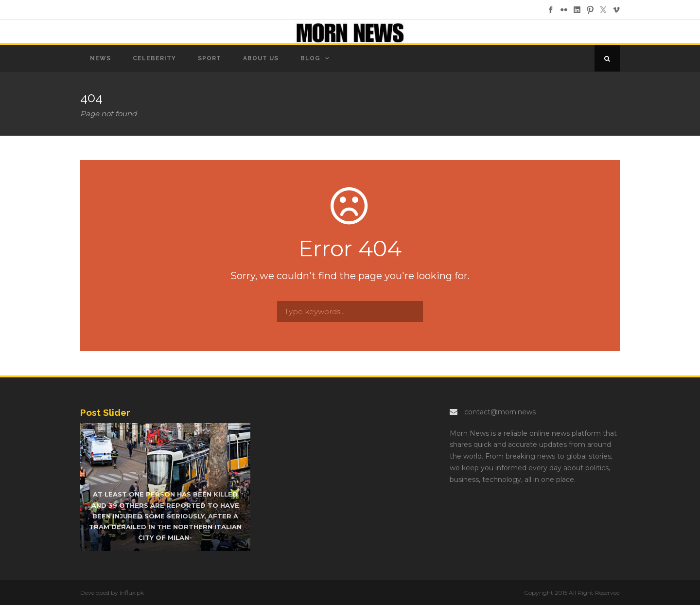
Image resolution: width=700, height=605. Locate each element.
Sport (210, 58)
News (100, 58)
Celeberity (154, 58)
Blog (310, 58)
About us (261, 58)
